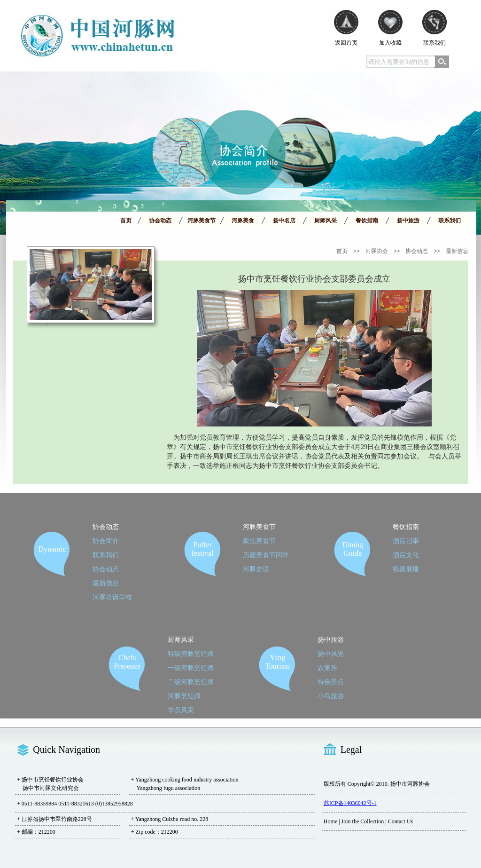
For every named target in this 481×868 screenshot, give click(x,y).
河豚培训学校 (112, 597)
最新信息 (457, 251)
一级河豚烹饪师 (191, 668)
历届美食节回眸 (266, 555)
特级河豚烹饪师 (191, 654)
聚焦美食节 (259, 541)
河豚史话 (256, 569)
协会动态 (417, 251)
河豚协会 (377, 251)
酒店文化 (406, 555)
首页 (342, 251)
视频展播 (406, 569)
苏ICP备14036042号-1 (350, 803)
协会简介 (106, 541)
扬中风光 (331, 654)
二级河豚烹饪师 (191, 682)
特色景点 (331, 682)
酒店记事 (406, 541)
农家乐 (327, 668)
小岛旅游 (331, 696)
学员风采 (181, 710)
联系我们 (106, 555)
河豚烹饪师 (184, 696)
